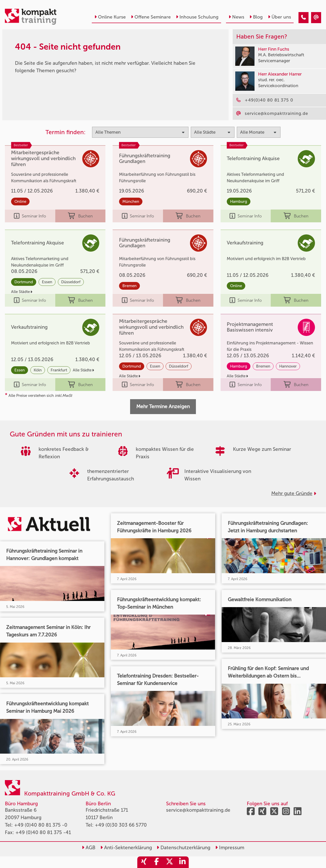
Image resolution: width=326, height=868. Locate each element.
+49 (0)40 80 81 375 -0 (41, 825)
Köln (38, 370)
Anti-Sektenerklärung (126, 848)
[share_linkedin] (182, 862)
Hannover (288, 366)
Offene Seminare (151, 17)
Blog (256, 17)
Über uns (279, 17)
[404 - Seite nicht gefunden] (304, 18)
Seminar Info (30, 216)
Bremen (129, 286)
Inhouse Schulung (197, 17)
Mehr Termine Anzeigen (163, 406)
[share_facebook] (157, 862)
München (131, 202)
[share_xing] (144, 862)
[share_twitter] (169, 862)
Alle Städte (22, 292)
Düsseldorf (71, 282)
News (236, 17)
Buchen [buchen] (80, 216)
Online (20, 202)
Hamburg (239, 202)
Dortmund (24, 282)
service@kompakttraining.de (198, 810)
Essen (47, 282)
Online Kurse (110, 17)
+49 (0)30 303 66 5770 (121, 825)
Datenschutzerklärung (183, 848)
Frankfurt (59, 370)
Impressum (230, 848)
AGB (89, 848)
